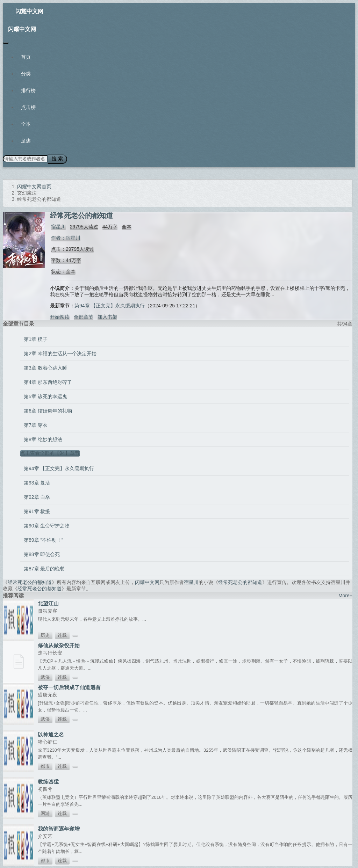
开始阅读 (60, 316)
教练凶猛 (48, 781)
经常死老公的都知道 (30, 581)
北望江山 (48, 602)
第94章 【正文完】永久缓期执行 (110, 305)
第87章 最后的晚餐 (44, 568)
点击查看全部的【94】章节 (50, 452)
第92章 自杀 (37, 496)
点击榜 (28, 107)
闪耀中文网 (29, 11)
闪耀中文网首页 (34, 185)
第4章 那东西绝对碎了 (48, 381)
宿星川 (57, 226)
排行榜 (28, 90)
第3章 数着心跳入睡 (45, 367)
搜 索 (56, 158)
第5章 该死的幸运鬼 (45, 395)
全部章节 (84, 316)
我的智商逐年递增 (59, 828)
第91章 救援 (37, 510)
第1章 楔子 (36, 338)
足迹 (26, 141)
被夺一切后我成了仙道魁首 (69, 686)
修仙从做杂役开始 (59, 644)
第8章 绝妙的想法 (43, 438)
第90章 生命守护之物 (47, 525)
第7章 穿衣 (36, 424)
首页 (26, 57)
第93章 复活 (37, 482)
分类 (26, 74)
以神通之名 (51, 733)
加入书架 (107, 316)
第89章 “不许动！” (44, 539)
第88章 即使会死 (42, 553)
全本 (26, 124)
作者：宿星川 (65, 237)
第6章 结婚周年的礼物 (48, 410)
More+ (345, 595)
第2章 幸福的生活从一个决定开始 (60, 352)
